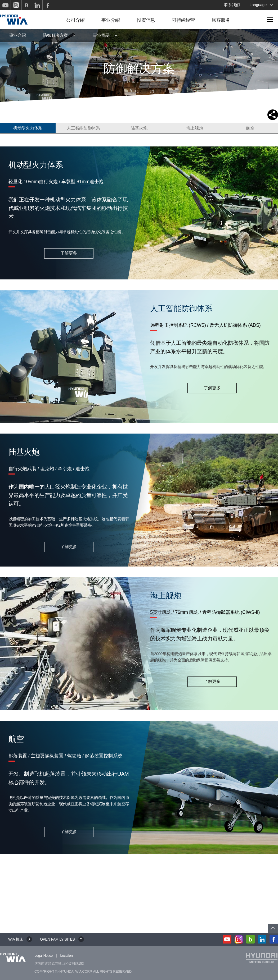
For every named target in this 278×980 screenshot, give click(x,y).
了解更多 (69, 253)
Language (261, 5)
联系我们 (232, 5)
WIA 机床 (16, 939)
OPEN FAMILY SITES (57, 939)
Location (67, 956)
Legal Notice (44, 956)
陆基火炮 (139, 128)
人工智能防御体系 (83, 128)
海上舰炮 (195, 128)
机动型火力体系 (28, 128)
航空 (250, 128)
